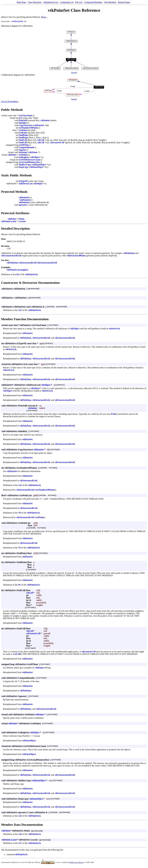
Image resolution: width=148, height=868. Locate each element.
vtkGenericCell (57, 143)
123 (20, 311)
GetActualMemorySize (29, 163)
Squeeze (22, 150)
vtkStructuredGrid (27, 263)
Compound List (67, 2)
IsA (20, 118)
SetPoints (23, 153)
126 (20, 835)
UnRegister (24, 158)
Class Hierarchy (35, 2)
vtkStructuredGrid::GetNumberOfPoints (35, 490)
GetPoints (23, 155)
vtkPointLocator (9, 222)
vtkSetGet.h (114, 329)
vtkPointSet (24, 198)
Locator (22, 222)
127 (20, 844)
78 (19, 513)
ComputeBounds (26, 148)
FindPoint (23, 136)
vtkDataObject (39, 165)
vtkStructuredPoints (76, 256)
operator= (23, 205)
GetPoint (23, 131)
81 (19, 585)
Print (113, 414)
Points (22, 219)
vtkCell (41, 140)
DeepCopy (23, 167)
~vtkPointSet (25, 200)
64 (18, 275)
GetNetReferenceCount (30, 160)
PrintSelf (23, 121)
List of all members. (10, 102)
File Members (110, 2)
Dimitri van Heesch (76, 863)
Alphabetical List (51, 2)
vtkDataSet (39, 126)
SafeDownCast (25, 184)
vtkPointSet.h (19, 22)
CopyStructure (26, 126)
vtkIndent (45, 121)
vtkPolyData (129, 254)
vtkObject (35, 158)
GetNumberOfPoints (28, 128)
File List (79, 2)
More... (44, 17)
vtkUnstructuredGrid (11, 256)
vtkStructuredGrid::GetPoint (30, 518)
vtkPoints (33, 153)
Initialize (23, 123)
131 (20, 486)
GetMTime (24, 145)
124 (20, 816)
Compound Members (93, 2)
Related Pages (124, 2)
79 (19, 548)
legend (74, 73)
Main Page (21, 2)
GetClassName (26, 116)
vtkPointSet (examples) (17, 270)
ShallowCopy (25, 165)
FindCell (23, 140)
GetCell (17, 654)
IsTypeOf (23, 181)
